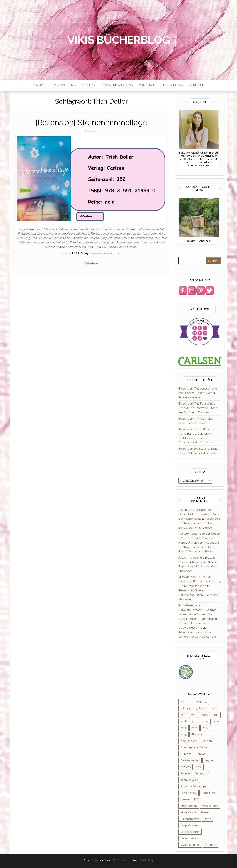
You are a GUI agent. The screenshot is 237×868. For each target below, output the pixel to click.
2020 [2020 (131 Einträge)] (205, 722)
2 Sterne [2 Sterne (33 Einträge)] (186, 702)
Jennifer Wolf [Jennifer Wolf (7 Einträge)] (189, 780)
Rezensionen (65, 85)
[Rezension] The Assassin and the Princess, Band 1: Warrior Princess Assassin (198, 393)
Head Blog (146, 860)
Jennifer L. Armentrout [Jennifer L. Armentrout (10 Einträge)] (195, 773)
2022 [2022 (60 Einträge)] (184, 728)
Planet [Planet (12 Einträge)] (205, 812)
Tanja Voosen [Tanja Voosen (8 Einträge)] (189, 825)
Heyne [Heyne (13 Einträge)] (209, 760)
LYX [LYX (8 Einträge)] (196, 799)
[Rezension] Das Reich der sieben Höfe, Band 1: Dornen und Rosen (200, 523)
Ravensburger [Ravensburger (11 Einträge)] (190, 819)
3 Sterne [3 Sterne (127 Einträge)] (201, 702)
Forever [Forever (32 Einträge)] (201, 754)
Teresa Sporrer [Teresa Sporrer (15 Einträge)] (190, 832)
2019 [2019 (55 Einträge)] (194, 722)
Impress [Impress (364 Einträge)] (186, 767)
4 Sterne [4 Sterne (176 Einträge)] (186, 709)
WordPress (119, 860)
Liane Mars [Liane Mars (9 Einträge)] (208, 793)
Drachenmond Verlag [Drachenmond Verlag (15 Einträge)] (195, 747)
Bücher (88, 85)
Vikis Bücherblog (119, 40)
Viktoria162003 (78, 253)
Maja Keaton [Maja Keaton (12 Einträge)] (189, 806)
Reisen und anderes (117, 85)
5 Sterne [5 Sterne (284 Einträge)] (202, 709)
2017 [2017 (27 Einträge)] (216, 715)
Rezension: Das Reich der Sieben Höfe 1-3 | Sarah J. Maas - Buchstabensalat (200, 514)
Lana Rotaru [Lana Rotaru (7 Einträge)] (189, 793)
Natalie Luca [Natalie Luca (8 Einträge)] (210, 806)
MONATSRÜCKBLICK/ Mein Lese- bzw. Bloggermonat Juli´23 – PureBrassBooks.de (200, 582)
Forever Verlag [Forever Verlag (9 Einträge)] (190, 760)
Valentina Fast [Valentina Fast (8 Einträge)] (190, 838)
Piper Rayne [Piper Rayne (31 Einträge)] (188, 812)
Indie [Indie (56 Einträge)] (198, 767)
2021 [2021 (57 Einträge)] (216, 722)
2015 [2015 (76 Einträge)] (194, 715)
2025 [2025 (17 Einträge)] (184, 735)
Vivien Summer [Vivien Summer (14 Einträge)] (190, 845)
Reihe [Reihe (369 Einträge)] (208, 819)
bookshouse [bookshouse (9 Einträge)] (189, 741)
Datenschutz (172, 85)
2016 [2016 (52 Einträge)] (205, 715)
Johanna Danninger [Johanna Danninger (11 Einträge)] (193, 786)
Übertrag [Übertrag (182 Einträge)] (211, 845)
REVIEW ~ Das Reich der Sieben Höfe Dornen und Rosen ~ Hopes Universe (199, 538)
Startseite (41, 85)
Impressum (197, 85)
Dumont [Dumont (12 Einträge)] (186, 754)
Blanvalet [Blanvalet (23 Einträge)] (198, 735)
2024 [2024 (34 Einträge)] (206, 728)
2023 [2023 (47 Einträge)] (195, 728)
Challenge (147, 85)
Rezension (91, 131)
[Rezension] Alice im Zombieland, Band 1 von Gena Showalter (198, 567)
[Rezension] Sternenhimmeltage (91, 122)
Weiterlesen (91, 263)
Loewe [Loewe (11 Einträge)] (185, 799)
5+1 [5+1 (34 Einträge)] (214, 709)
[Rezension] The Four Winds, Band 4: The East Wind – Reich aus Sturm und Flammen (199, 408)
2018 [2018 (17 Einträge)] (183, 722)
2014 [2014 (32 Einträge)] (183, 715)
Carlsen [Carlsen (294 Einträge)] (207, 741)
